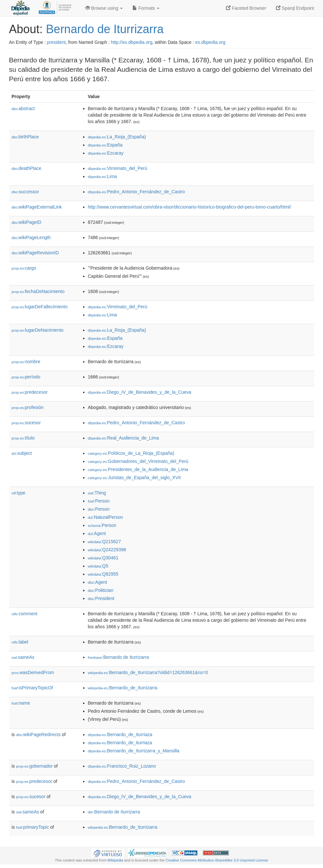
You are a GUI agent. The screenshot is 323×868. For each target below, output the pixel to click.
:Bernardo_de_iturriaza (120, 743)
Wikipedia (115, 860)
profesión (28, 407)
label (20, 642)
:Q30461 (103, 558)
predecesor (30, 392)
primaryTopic (33, 827)
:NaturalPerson (106, 517)
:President (101, 598)
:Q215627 (105, 542)
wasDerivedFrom (33, 672)
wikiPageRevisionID (35, 253)
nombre (26, 362)
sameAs (23, 657)
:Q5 (98, 566)
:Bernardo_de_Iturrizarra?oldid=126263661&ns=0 (148, 672)
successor (25, 192)
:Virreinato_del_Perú (118, 168)
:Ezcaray (106, 153)
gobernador (35, 766)
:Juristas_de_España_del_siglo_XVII (135, 478)
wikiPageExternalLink (37, 207)
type (19, 493)
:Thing (97, 493)
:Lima (103, 176)
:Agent (97, 533)
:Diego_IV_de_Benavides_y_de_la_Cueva (140, 392)
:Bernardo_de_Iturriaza (120, 734)
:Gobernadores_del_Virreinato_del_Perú (138, 461)
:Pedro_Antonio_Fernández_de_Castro (137, 192)
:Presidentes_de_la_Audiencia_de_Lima (138, 469)
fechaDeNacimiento (38, 291)
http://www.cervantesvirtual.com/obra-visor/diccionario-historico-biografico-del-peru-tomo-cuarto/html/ (190, 207)
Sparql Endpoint (295, 8)
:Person (99, 501)
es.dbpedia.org (211, 42)
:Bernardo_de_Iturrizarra (123, 688)
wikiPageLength (31, 237)
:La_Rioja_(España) (117, 137)
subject (22, 453)
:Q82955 (103, 574)
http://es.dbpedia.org (132, 42)
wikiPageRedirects (38, 734)
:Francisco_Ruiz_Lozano (122, 766)
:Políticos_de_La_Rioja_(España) (131, 453)
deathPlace (27, 168)
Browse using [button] (104, 8)
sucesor (26, 423)
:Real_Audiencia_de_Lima (124, 438)
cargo (24, 268)
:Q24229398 (107, 550)
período (26, 377)
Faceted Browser (246, 8)
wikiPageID (27, 222)
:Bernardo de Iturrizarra (118, 657)
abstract (23, 108)
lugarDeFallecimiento (40, 307)
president (56, 42)
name (21, 703)
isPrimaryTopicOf (32, 688)
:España (105, 145)
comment (25, 614)
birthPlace (25, 137)
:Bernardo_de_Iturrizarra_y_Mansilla (134, 751)
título (23, 438)
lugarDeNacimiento (38, 330)
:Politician (101, 590)
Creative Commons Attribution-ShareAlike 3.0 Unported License (217, 860)
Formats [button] (146, 8)
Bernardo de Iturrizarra (105, 29)
